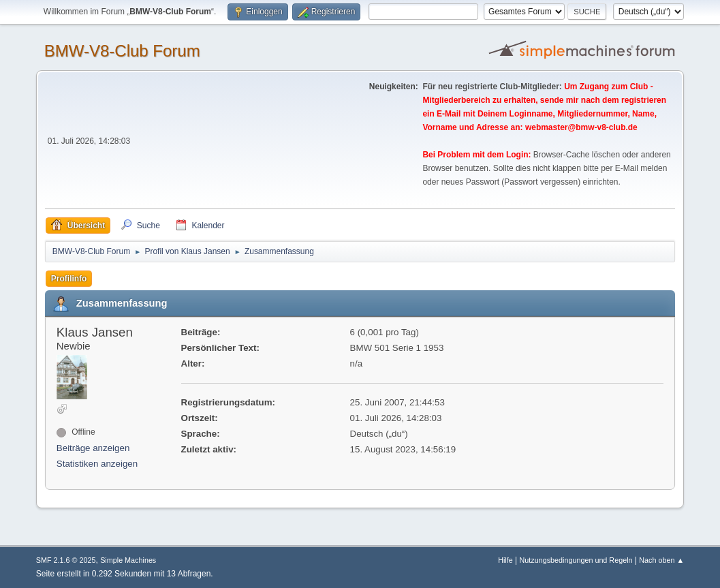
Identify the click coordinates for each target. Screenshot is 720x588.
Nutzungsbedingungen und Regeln (576, 560)
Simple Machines (128, 560)
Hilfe (505, 560)
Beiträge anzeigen (93, 448)
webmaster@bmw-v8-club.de (581, 127)
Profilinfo (69, 279)
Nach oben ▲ (661, 560)
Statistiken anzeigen (97, 464)
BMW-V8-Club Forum (122, 51)
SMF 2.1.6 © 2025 (66, 560)
